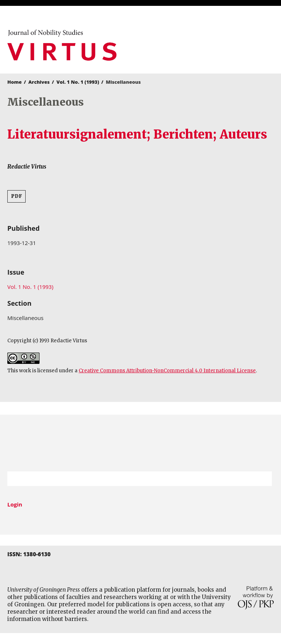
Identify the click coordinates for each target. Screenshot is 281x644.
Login (15, 504)
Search (263, 479)
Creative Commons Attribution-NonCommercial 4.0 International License (167, 371)
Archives (39, 82)
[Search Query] (130, 479)
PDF (16, 196)
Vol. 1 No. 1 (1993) (78, 82)
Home (14, 82)
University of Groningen (140, 443)
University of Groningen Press (209, 44)
